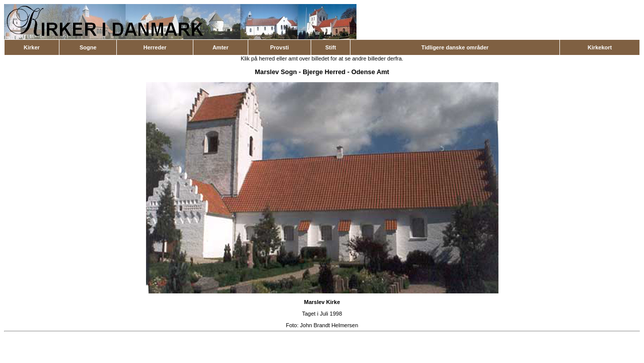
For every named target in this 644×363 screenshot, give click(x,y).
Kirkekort (600, 47)
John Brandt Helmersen (329, 325)
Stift (331, 47)
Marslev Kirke (322, 302)
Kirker (32, 47)
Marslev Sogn (276, 72)
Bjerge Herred (324, 72)
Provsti (279, 47)
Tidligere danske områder (455, 47)
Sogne (88, 47)
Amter (221, 47)
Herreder (155, 47)
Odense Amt (370, 72)
